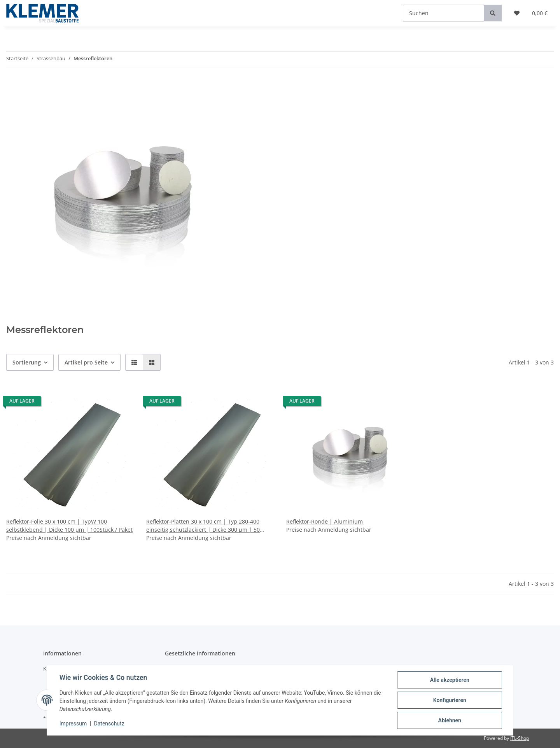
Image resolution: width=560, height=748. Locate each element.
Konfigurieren (449, 700)
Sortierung (27, 362)
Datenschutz (109, 724)
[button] (134, 362)
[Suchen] (444, 13)
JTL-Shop (520, 738)
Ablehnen (449, 720)
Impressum (73, 724)
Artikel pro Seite (86, 362)
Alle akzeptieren (449, 680)
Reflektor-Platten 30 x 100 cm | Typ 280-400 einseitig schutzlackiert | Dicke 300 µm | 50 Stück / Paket (203, 526)
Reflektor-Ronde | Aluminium (325, 521)
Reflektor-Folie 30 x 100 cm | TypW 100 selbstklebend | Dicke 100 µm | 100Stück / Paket (69, 526)
